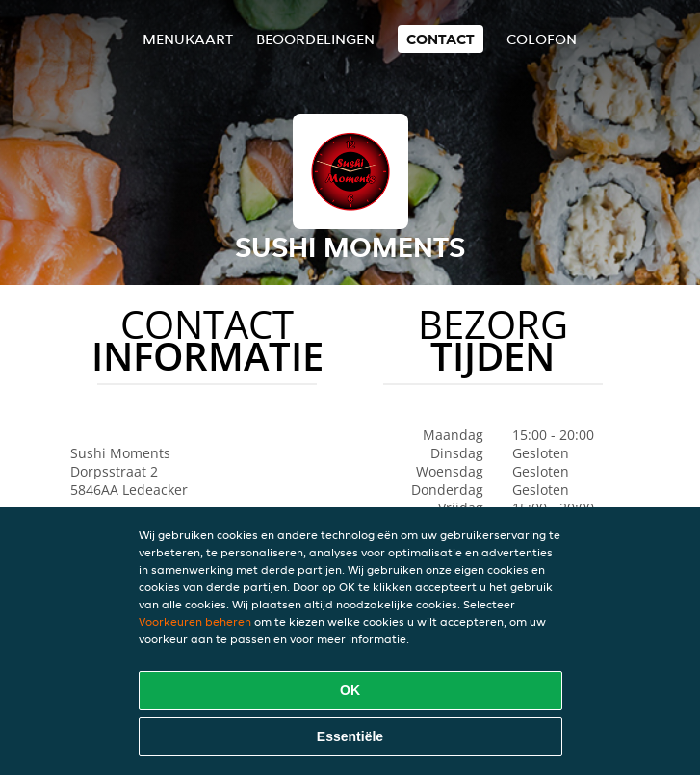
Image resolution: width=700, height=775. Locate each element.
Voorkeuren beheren (195, 621)
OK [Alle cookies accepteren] (350, 690)
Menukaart (188, 39)
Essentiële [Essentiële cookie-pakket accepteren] (350, 736)
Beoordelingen (315, 39)
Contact (441, 39)
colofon (542, 39)
